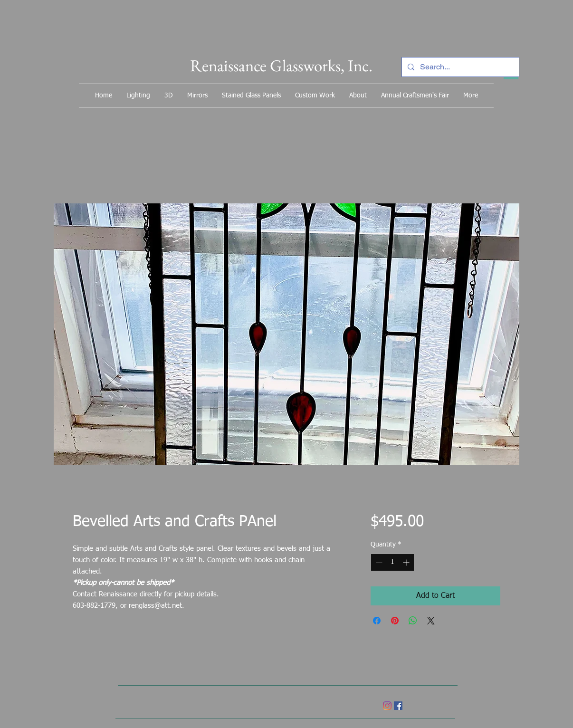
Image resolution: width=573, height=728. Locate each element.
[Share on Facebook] (377, 621)
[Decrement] (378, 562)
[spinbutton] (392, 562)
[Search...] (459, 67)
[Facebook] (398, 706)
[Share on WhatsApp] (413, 621)
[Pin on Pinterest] (395, 621)
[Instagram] (387, 706)
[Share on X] (431, 621)
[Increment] (407, 562)
